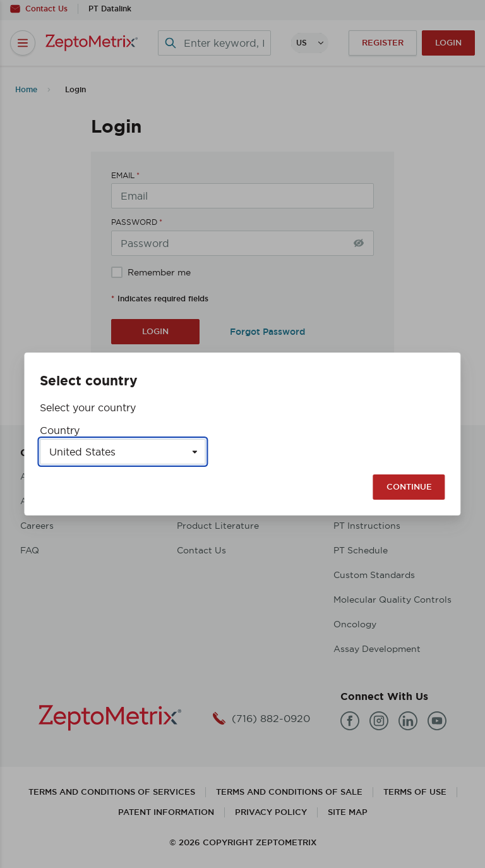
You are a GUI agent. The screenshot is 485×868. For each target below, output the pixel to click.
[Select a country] (123, 452)
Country (60, 430)
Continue (409, 487)
